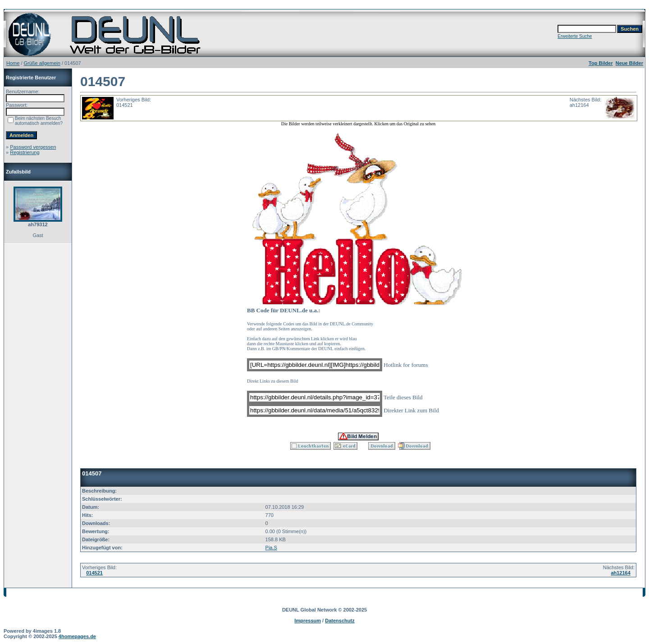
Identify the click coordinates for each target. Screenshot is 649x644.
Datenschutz (340, 621)
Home (13, 63)
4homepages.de (77, 636)
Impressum (308, 621)
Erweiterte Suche (575, 36)
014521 (94, 573)
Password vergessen (33, 147)
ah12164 (620, 573)
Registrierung (25, 152)
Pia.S (271, 548)
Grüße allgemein (42, 63)
